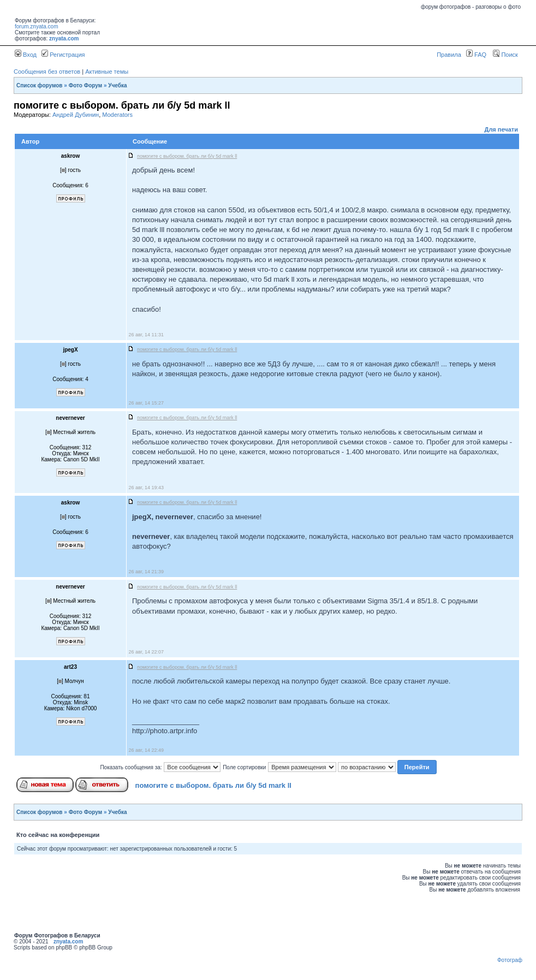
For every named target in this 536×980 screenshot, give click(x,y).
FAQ (476, 55)
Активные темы (107, 72)
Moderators (117, 115)
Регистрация (63, 55)
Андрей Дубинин (76, 115)
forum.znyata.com (36, 26)
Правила (449, 55)
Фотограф (510, 960)
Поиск (505, 55)
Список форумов (40, 85)
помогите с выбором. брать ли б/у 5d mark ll (213, 785)
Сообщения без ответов (47, 72)
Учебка (117, 85)
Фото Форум (86, 85)
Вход (26, 55)
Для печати (501, 129)
